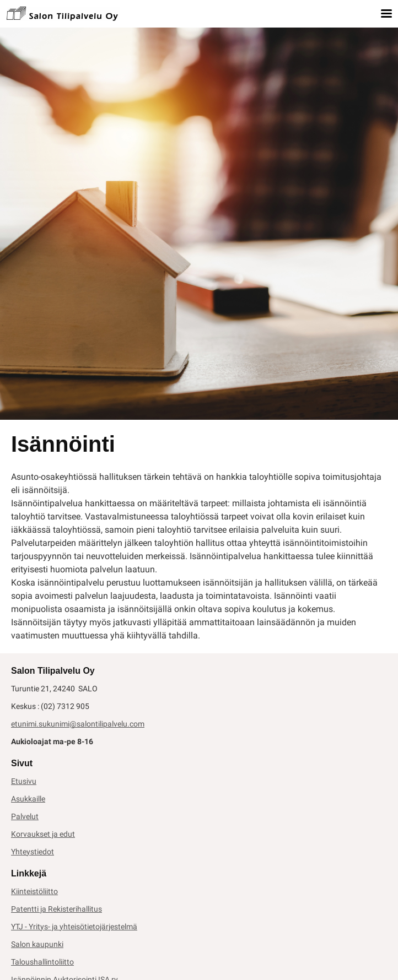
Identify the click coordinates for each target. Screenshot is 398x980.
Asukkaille (28, 799)
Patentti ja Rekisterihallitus (57, 909)
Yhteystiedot (33, 852)
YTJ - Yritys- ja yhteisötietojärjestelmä (74, 927)
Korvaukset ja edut (43, 834)
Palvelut (25, 816)
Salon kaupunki (37, 944)
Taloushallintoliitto (42, 962)
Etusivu (24, 781)
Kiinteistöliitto (34, 891)
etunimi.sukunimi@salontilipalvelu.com (78, 724)
